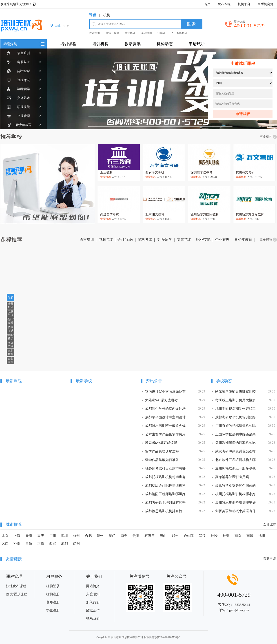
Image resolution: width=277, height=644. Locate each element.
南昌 (250, 536)
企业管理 (24, 116)
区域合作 (93, 610)
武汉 (202, 536)
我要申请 (270, 559)
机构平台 (244, 4)
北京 (5, 536)
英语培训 (146, 33)
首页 (207, 4)
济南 (17, 543)
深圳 (64, 536)
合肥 (88, 536)
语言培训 (24, 53)
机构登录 (53, 586)
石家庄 (150, 536)
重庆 (41, 536)
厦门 (112, 536)
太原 (41, 543)
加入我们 (93, 602)
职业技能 (24, 107)
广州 (53, 536)
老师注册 (53, 602)
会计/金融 (24, 71)
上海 (17, 536)
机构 (107, 15)
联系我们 (93, 618)
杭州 (76, 536)
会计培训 (130, 33)
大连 (5, 543)
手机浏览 (267, 4)
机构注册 (53, 594)
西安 (53, 543)
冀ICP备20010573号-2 (168, 637)
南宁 (124, 536)
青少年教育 (24, 125)
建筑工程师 (112, 33)
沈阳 (262, 536)
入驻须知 (93, 594)
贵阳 (136, 536)
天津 (29, 536)
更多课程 (266, 239)
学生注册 (53, 610)
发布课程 (224, 4)
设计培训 (95, 33)
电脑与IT (23, 62)
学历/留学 (24, 89)
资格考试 (24, 80)
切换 (66, 26)
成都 (64, 543)
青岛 (29, 543)
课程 (93, 15)
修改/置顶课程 (17, 594)
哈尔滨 (189, 536)
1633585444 (241, 605)
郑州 (175, 536)
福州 (100, 536)
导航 (11, 298)
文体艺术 (24, 98)
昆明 (76, 543)
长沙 (214, 536)
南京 (238, 536)
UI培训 (162, 33)
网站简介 (93, 586)
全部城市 (270, 524)
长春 (226, 536)
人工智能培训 (179, 33)
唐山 (163, 536)
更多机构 (266, 137)
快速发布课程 (16, 586)
